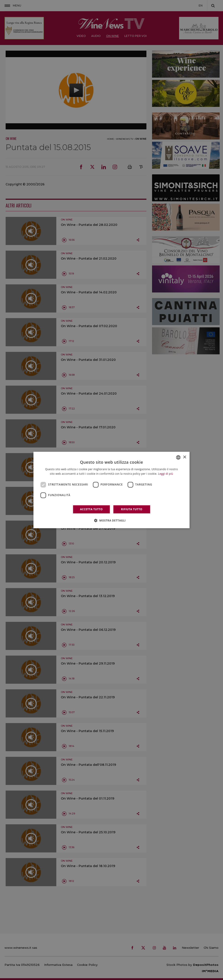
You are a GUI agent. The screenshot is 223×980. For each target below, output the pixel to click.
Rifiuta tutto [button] (132, 509)
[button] (111, 520)
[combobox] (178, 457)
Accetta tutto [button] (91, 509)
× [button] (185, 457)
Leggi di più (166, 474)
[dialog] (112, 490)
